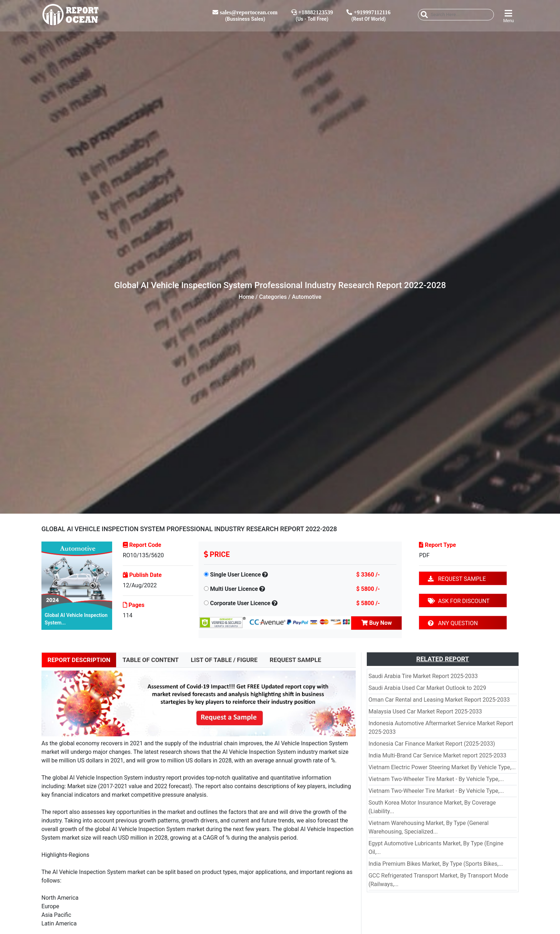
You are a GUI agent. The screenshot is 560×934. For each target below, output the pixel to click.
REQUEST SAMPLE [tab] (295, 660)
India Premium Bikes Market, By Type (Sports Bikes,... (436, 864)
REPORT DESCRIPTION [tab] (79, 660)
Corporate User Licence (240, 603)
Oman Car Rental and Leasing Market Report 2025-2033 (439, 700)
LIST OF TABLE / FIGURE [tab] (224, 660)
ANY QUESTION (453, 623)
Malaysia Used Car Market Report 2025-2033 (425, 711)
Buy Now (377, 623)
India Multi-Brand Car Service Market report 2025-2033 (437, 755)
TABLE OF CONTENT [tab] (151, 660)
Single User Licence (235, 575)
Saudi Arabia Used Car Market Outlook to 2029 (427, 688)
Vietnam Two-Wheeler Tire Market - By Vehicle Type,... (436, 779)
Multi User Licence (234, 589)
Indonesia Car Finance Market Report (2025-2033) (432, 744)
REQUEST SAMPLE (457, 579)
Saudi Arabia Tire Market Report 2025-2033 (423, 676)
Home (246, 297)
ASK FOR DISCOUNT (459, 601)
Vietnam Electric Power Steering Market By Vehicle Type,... (442, 767)
